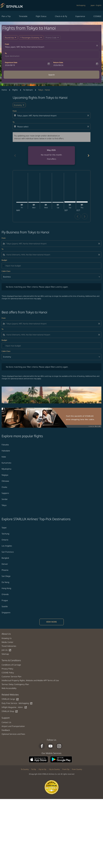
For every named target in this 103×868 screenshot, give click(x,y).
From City (66, 769)
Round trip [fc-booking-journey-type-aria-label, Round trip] (9, 38)
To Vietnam (28, 90)
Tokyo (4, 505)
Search (52, 75)
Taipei (4, 528)
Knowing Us (7, 638)
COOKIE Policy (8, 673)
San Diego (6, 576)
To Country (25, 769)
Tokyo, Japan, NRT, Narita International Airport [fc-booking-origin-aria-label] (25, 47)
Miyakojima (6, 469)
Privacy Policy (7, 669)
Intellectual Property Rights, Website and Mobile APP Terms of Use (30, 680)
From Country (77, 769)
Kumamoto (6, 463)
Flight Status (41, 16)
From (7, 44)
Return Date (58, 62)
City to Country (54, 769)
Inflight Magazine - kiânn (14, 707)
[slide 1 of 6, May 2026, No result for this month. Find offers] (51, 155)
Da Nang (5, 582)
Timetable (23, 16)
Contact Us (6, 722)
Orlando (5, 594)
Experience (80, 16)
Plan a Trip (6, 16)
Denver (5, 564)
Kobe (4, 457)
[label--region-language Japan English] (96, 5)
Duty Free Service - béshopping (17, 703)
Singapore (6, 612)
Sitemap (5, 654)
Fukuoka (5, 445)
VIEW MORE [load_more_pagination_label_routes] (51, 622)
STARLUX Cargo (10, 699)
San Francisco (8, 552)
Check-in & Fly (61, 16)
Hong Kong (6, 588)
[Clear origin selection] (89, 115)
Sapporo (5, 493)
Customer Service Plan (11, 676)
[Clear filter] (99, 244)
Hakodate (6, 451)
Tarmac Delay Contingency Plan (15, 684)
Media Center (7, 642)
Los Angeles (7, 546)
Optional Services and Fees (13, 734)
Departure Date (11, 62)
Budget (4, 260)
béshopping (81, 5)
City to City (42, 769)
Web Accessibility (9, 688)
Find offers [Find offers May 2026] (52, 159)
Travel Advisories (9, 646)
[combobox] (52, 116)
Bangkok (5, 558)
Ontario (5, 540)
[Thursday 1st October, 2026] (82, 202)
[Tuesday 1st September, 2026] (70, 202)
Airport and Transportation (13, 726)
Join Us (6, 650)
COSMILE (97, 16)
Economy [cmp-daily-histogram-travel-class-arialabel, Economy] (18, 105)
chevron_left (78, 216)
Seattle (5, 606)
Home (4, 90)
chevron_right (85, 216)
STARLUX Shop (10, 711)
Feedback (6, 730)
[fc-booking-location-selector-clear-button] (97, 46)
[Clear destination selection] (89, 127)
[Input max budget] (52, 266)
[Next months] (88, 155)
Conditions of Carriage (11, 665)
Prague (5, 600)
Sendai (5, 499)
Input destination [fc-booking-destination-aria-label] (12, 56)
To (6, 53)
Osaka (4, 487)
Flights (15, 90)
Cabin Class (6, 271)
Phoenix (5, 570)
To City (34, 769)
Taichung (5, 534)
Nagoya (5, 475)
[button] (31, 37)
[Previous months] (15, 155)
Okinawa (5, 481)
